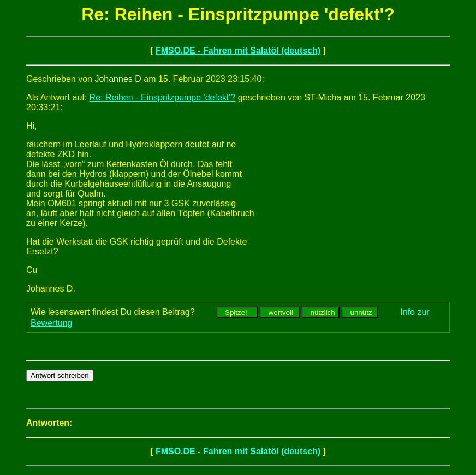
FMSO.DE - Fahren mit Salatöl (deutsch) (238, 51)
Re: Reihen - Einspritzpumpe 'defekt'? (163, 97)
